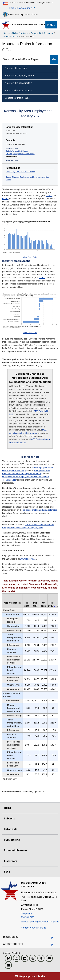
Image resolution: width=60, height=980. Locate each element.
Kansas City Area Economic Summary (20, 172)
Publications (12, 840)
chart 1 (49, 196)
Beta (7, 872)
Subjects (9, 818)
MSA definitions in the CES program (28, 431)
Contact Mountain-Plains (34, 928)
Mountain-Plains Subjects (18, 83)
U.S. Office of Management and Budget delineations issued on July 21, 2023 (28, 526)
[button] (53, 938)
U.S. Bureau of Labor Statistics (28, 24)
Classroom (11, 861)
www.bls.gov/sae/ (28, 559)
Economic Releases (16, 850)
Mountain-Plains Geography (19, 76)
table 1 (5, 199)
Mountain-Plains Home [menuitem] (16, 68)
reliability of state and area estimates (40, 510)
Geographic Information (42, 33)
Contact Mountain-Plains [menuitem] (17, 98)
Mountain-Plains (11, 36)
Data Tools (11, 829)
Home (8, 808)
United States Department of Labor (20, 14)
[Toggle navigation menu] (51, 25)
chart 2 (42, 278)
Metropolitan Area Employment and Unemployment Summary (26, 472)
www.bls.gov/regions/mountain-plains (20, 154)
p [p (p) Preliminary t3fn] (54, 606)
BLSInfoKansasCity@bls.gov (17, 151)
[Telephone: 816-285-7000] (40, 915)
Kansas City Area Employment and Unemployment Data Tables (27, 178)
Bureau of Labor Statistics (16, 33)
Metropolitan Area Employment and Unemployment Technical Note (26, 478)
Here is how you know (21, 8)
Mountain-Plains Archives (17, 90)
